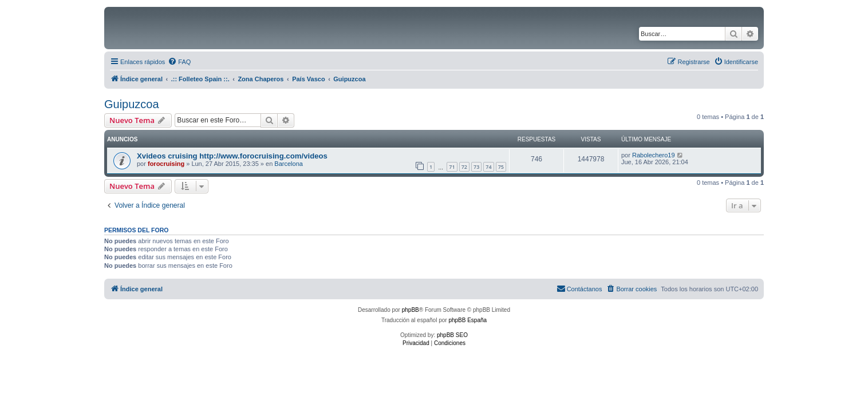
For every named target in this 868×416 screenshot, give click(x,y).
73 (476, 167)
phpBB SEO (452, 335)
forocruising (166, 164)
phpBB (411, 310)
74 (488, 167)
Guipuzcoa (132, 104)
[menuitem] (179, 62)
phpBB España (467, 320)
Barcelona (289, 164)
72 (464, 167)
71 (452, 167)
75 (501, 167)
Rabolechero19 (654, 155)
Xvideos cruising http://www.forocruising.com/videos (232, 156)
